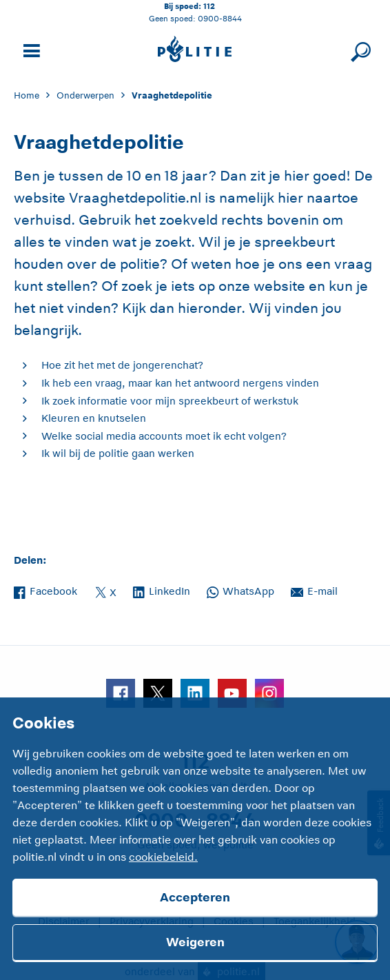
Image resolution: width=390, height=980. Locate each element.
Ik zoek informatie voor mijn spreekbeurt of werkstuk (170, 401)
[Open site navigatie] (30, 49)
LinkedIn (162, 590)
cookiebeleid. (163, 857)
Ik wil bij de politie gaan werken (118, 453)
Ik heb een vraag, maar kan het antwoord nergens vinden (180, 383)
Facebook (45, 590)
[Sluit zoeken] (359, 49)
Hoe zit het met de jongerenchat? (122, 365)
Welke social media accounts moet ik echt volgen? (164, 436)
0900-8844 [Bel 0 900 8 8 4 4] (220, 18)
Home (27, 95)
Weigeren (195, 942)
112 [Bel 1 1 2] (209, 6)
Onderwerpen (85, 95)
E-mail (314, 590)
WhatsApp (240, 590)
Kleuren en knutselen (94, 418)
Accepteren (195, 897)
